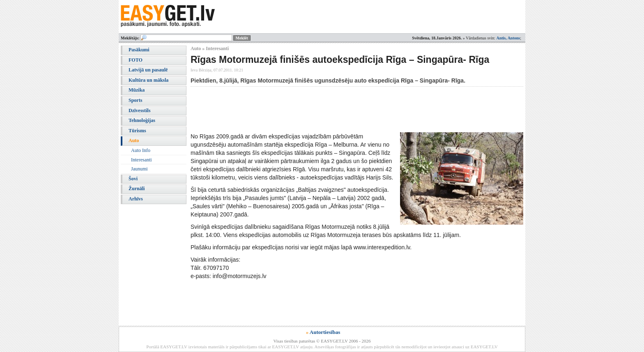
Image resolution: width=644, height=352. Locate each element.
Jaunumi (139, 169)
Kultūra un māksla (148, 80)
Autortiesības (325, 332)
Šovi (133, 179)
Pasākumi (139, 50)
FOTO (136, 60)
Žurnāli (137, 189)
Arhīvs (136, 199)
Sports (135, 100)
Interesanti (141, 160)
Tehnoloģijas (142, 120)
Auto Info (141, 150)
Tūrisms (137, 131)
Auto (134, 140)
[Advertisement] (340, 109)
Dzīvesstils (139, 110)
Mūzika (137, 90)
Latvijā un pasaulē (148, 70)
